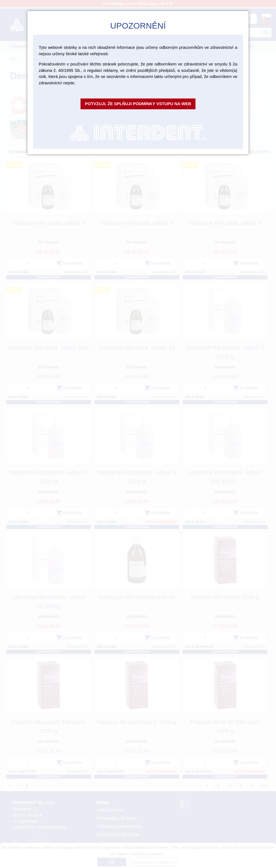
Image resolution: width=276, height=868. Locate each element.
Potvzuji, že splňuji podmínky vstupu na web (138, 104)
